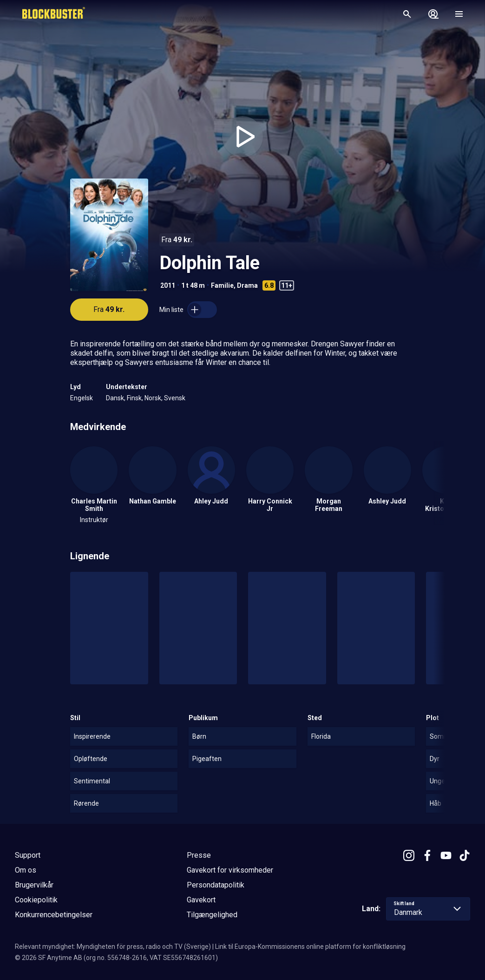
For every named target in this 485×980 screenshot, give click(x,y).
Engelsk (82, 398)
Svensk (175, 398)
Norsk (153, 398)
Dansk (115, 398)
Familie (222, 285)
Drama (247, 285)
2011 (168, 285)
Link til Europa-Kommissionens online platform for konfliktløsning (310, 947)
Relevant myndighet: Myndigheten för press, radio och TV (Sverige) (113, 947)
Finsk (134, 398)
